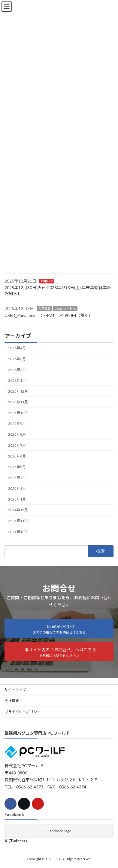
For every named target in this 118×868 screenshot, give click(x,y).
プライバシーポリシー (23, 712)
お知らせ (47, 281)
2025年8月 (17, 434)
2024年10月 (18, 531)
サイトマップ (15, 690)
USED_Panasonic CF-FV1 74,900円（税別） (49, 315)
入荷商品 (44, 309)
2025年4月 (17, 478)
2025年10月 (18, 413)
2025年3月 (17, 488)
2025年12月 (18, 391)
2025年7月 (17, 445)
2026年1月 (17, 380)
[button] (59, 628)
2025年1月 (17, 499)
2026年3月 (17, 359)
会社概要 (12, 701)
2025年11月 (18, 402)
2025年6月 (17, 456)
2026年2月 (17, 369)
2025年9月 (17, 424)
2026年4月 (17, 348)
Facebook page (59, 831)
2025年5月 (17, 467)
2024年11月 (18, 521)
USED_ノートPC (65, 309)
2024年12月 (18, 510)
